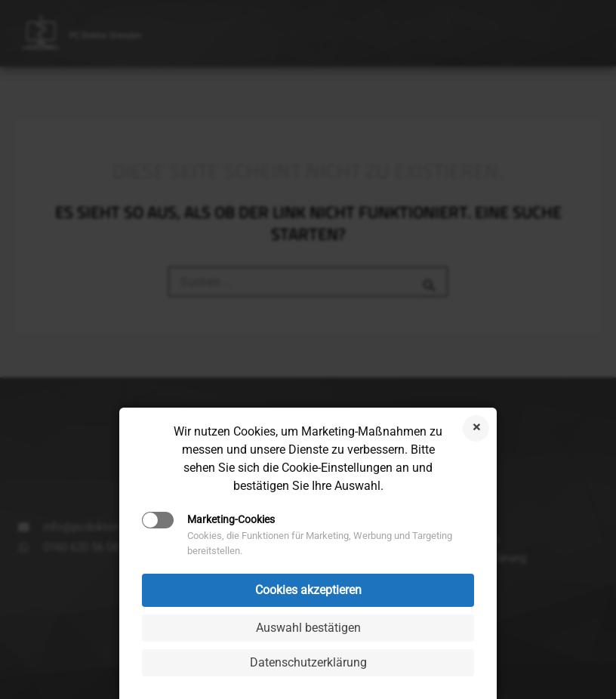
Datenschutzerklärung (308, 662)
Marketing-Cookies (231, 519)
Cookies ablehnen (476, 428)
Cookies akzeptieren (308, 590)
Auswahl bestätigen (308, 628)
